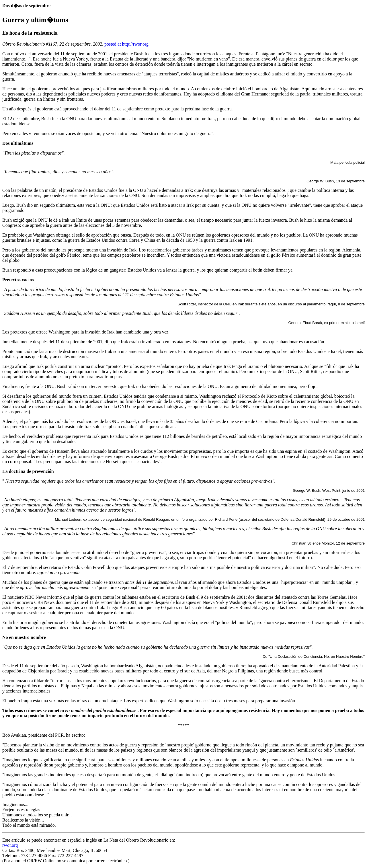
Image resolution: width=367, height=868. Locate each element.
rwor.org (10, 845)
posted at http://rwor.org (126, 44)
